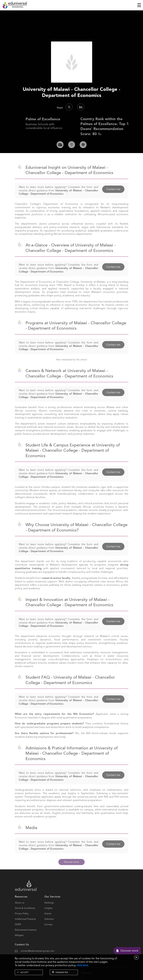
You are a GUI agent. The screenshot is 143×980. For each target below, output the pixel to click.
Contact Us (22, 953)
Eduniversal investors (26, 939)
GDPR (18, 933)
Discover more (71, 862)
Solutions (49, 928)
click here (82, 965)
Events (48, 922)
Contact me (113, 198)
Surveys (48, 933)
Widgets (19, 944)
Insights (48, 917)
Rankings (49, 911)
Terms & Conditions (25, 917)
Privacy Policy (22, 922)
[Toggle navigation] (139, 5)
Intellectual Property (25, 928)
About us (20, 911)
